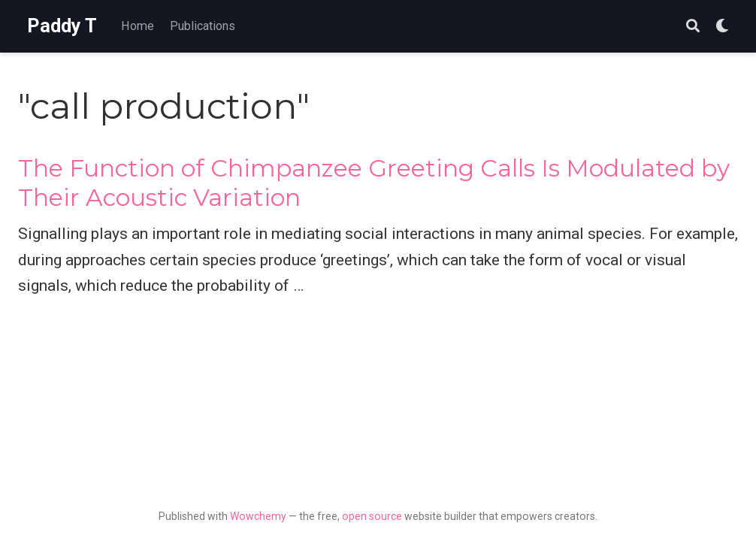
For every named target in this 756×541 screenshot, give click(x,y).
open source (372, 516)
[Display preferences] (722, 27)
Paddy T (62, 26)
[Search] (693, 27)
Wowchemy (258, 516)
